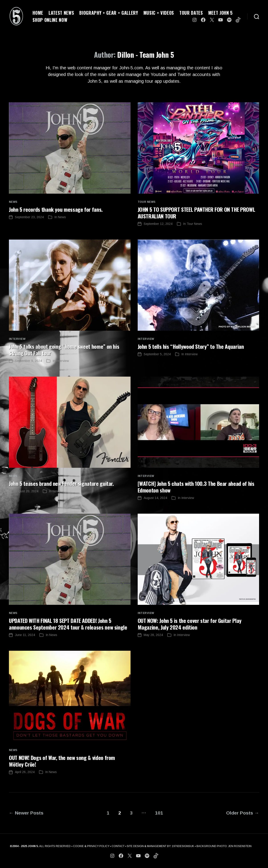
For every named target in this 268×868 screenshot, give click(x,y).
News (13, 202)
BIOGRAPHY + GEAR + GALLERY (109, 13)
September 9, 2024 (28, 361)
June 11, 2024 (25, 635)
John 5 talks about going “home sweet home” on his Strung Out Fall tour (64, 350)
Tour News (147, 202)
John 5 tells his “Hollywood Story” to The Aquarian (191, 346)
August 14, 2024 (155, 498)
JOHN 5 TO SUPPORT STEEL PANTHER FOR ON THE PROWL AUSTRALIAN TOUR (196, 213)
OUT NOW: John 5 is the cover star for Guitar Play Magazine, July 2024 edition (190, 624)
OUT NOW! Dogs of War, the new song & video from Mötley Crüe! (62, 761)
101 (159, 813)
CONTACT (118, 846)
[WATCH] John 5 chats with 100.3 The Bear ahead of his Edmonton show (196, 487)
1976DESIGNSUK (183, 846)
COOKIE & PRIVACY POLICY (91, 846)
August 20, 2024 (27, 491)
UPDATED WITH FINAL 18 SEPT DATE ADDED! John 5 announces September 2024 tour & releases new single (68, 624)
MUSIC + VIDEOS (159, 13)
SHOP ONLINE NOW (50, 20)
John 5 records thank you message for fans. (56, 209)
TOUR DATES (191, 13)
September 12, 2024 (158, 224)
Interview (17, 339)
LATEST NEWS (61, 13)
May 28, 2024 (153, 635)
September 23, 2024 (29, 217)
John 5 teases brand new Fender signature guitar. (61, 483)
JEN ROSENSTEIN (240, 846)
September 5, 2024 (157, 354)
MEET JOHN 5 (221, 13)
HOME (38, 13)
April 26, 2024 (25, 772)
